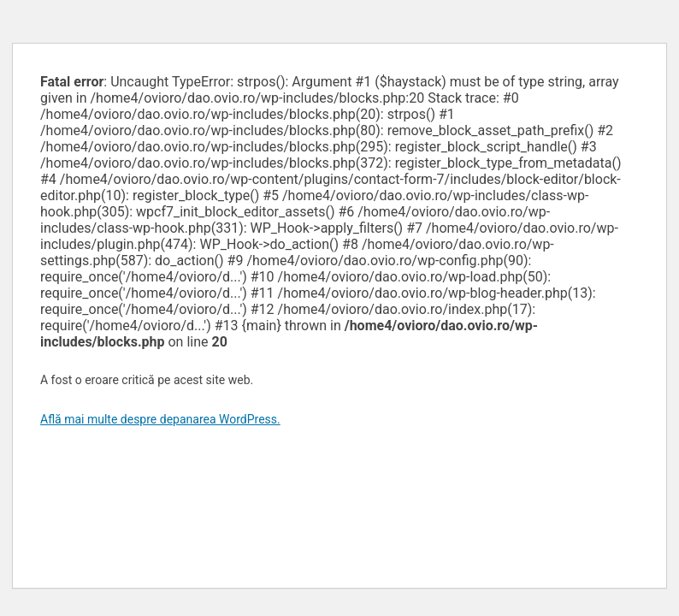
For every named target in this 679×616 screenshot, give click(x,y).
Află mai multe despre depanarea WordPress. (160, 419)
